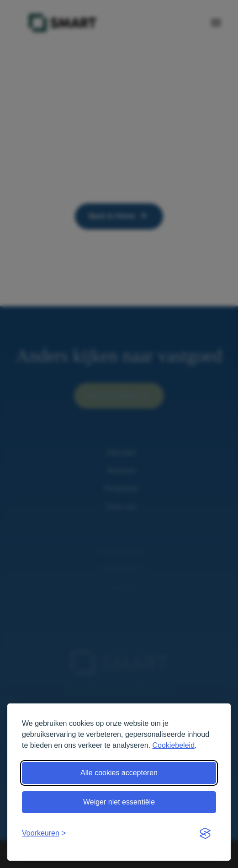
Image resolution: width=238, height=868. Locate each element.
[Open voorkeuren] (44, 833)
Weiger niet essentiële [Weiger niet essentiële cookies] (119, 802)
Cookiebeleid (174, 745)
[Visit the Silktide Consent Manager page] (205, 833)
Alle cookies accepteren (119, 773)
